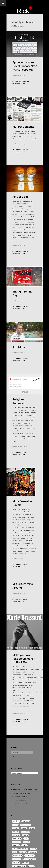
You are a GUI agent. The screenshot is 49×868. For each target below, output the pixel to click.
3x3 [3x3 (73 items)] (16, 821)
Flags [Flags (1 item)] (24, 845)
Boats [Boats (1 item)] (24, 828)
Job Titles (19, 347)
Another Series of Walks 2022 (21, 797)
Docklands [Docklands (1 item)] (17, 842)
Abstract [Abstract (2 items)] (26, 821)
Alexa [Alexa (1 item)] (15, 825)
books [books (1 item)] (32, 828)
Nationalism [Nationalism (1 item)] (30, 855)
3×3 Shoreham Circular (19, 800)
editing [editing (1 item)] (16, 845)
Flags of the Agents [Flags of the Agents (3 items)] (20, 849)
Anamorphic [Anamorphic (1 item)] (26, 825)
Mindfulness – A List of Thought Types (24, 790)
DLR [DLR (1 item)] (26, 838)
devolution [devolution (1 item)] (17, 838)
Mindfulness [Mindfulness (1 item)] (17, 855)
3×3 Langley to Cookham (20, 804)
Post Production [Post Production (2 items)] (19, 866)
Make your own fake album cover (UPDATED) (24, 659)
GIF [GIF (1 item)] (15, 852)
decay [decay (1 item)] (25, 835)
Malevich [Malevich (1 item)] (33, 852)
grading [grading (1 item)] (23, 852)
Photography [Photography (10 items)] (29, 859)
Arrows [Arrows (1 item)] (16, 828)
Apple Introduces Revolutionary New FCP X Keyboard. (24, 66)
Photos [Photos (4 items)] (16, 863)
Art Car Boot (20, 197)
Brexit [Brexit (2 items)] (16, 832)
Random (18, 81)
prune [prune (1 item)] (31, 866)
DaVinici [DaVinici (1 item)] (16, 835)
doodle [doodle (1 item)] (27, 842)
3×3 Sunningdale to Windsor (21, 793)
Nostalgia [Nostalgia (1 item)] (16, 859)
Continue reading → (20, 75)
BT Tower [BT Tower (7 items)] (26, 832)
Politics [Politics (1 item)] (25, 863)
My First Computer (24, 127)
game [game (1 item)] (33, 849)
